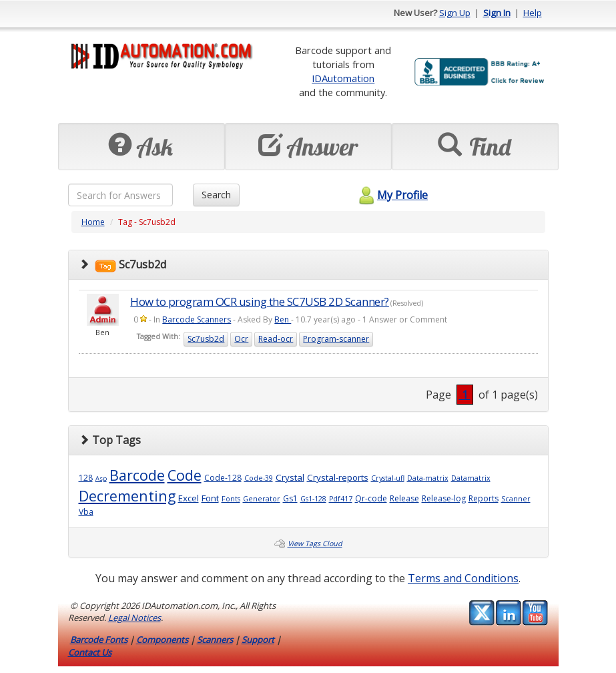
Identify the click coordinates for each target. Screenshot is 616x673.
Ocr (241, 339)
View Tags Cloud (315, 543)
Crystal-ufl (388, 478)
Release (404, 498)
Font (210, 498)
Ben (283, 319)
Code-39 (259, 478)
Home (93, 222)
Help (533, 13)
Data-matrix (428, 478)
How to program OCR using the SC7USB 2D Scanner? (260, 301)
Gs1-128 (313, 499)
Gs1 (290, 498)
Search (216, 195)
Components (162, 640)
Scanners (215, 640)
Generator (262, 499)
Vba (86, 512)
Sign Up (455, 13)
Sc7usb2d (206, 339)
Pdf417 (341, 499)
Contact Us (90, 652)
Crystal (290, 477)
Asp (101, 478)
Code (185, 475)
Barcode (137, 475)
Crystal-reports (338, 477)
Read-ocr (276, 339)
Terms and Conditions (463, 578)
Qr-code (371, 498)
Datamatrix (471, 478)
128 (86, 478)
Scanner (516, 499)
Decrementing (127, 496)
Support (258, 640)
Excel (189, 498)
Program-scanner (336, 339)
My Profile (391, 195)
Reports (484, 498)
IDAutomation (343, 78)
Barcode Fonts (99, 640)
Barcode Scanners (197, 319)
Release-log (444, 498)
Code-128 (223, 478)
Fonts (231, 499)
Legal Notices (134, 618)
